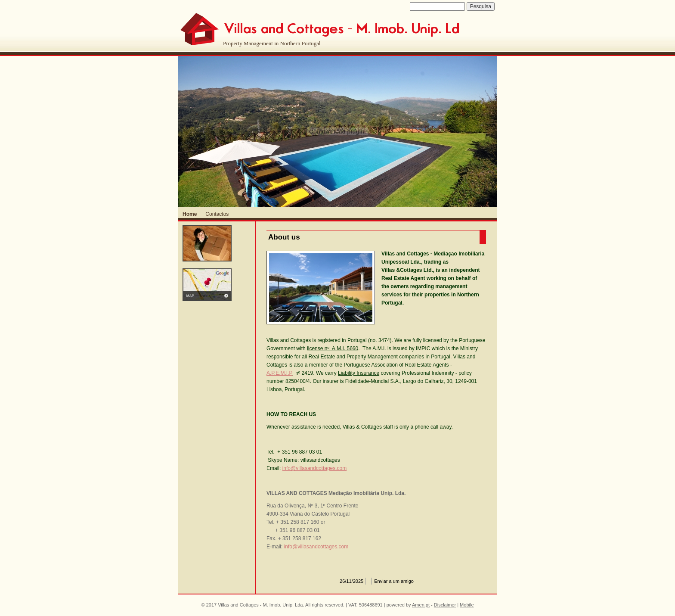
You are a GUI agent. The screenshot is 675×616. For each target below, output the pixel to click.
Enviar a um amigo (394, 581)
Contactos (217, 214)
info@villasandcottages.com (315, 468)
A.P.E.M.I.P (279, 373)
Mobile (467, 605)
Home (190, 214)
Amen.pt (421, 605)
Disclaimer (445, 605)
